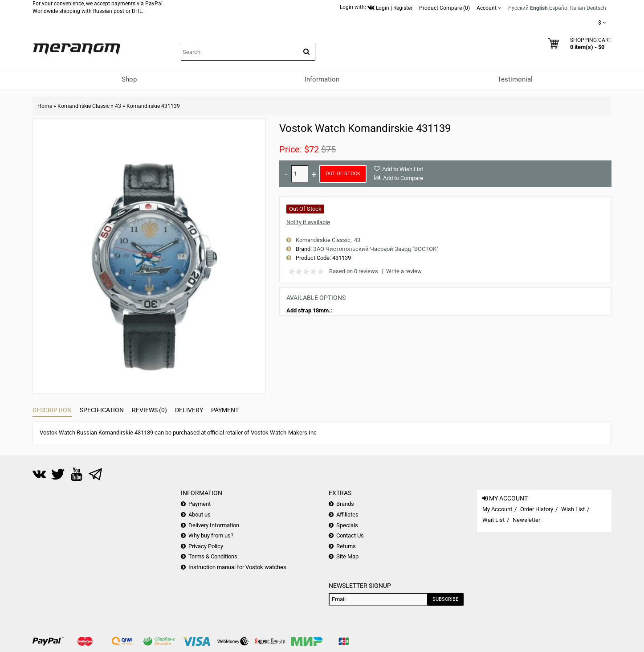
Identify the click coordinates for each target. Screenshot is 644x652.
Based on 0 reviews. (354, 271)
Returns (346, 546)
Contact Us (350, 535)
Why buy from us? (211, 535)
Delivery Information (214, 525)
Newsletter (526, 520)
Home (45, 106)
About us (200, 515)
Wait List (493, 520)
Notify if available (308, 222)
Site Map (347, 556)
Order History (537, 509)
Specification (102, 410)
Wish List (573, 509)
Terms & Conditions (213, 556)
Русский (518, 8)
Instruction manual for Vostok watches (237, 567)
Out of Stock (343, 174)
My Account (497, 509)
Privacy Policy (206, 546)
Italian (578, 8)
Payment (225, 410)
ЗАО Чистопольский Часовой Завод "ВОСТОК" (376, 249)
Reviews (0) (149, 410)
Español (559, 8)
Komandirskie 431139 (153, 106)
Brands (345, 504)
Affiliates (347, 515)
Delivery (189, 410)
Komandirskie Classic (84, 106)
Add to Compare (403, 178)
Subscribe (445, 599)
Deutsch (596, 8)
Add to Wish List (403, 169)
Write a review (404, 271)
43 (118, 106)
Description (52, 410)
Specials (347, 525)
